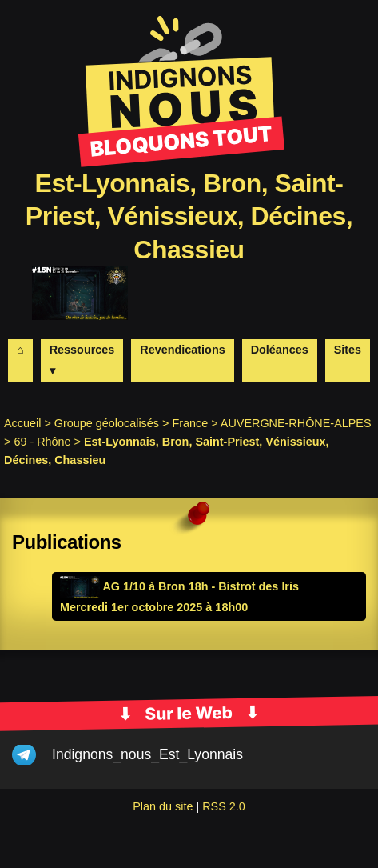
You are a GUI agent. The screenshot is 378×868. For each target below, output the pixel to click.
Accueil (22, 423)
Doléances (280, 350)
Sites (348, 350)
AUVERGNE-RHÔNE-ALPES (296, 423)
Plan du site (163, 806)
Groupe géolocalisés (107, 423)
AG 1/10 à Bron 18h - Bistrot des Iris (179, 586)
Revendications (182, 350)
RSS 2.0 (224, 806)
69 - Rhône (42, 442)
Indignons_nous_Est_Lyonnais (147, 754)
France (190, 423)
